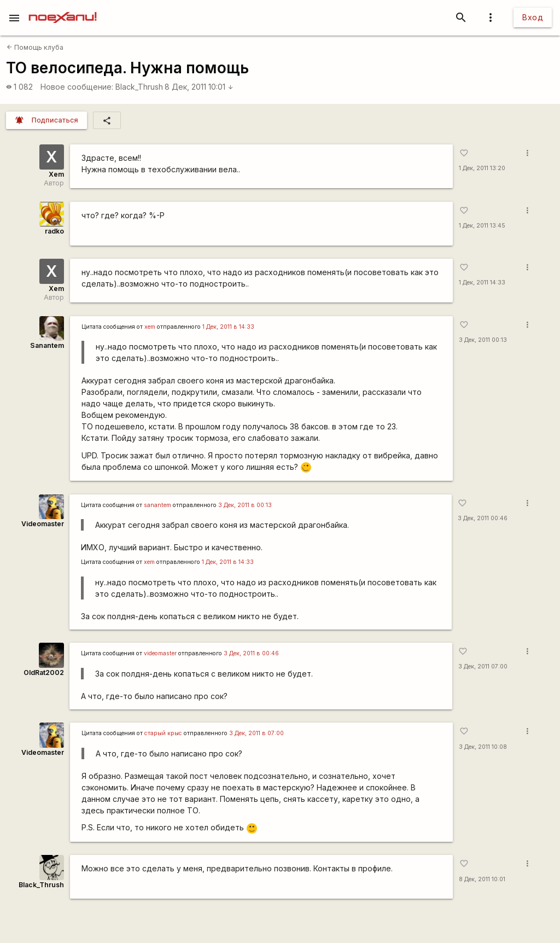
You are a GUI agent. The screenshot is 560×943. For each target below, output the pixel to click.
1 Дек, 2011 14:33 (482, 283)
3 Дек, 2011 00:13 (483, 340)
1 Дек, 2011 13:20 (482, 168)
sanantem (157, 505)
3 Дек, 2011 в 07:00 (256, 733)
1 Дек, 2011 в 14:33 (228, 327)
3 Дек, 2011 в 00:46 (251, 653)
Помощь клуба (35, 47)
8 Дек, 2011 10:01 (199, 87)
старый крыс (163, 733)
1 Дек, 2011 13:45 (482, 226)
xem (150, 327)
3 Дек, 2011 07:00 (483, 666)
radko (54, 231)
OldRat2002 (44, 673)
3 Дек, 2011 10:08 (483, 747)
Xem (56, 174)
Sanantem (47, 345)
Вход (533, 17)
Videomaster (43, 524)
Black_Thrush (139, 87)
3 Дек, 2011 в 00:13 (245, 505)
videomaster (160, 653)
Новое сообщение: (77, 87)
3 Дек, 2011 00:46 (483, 518)
